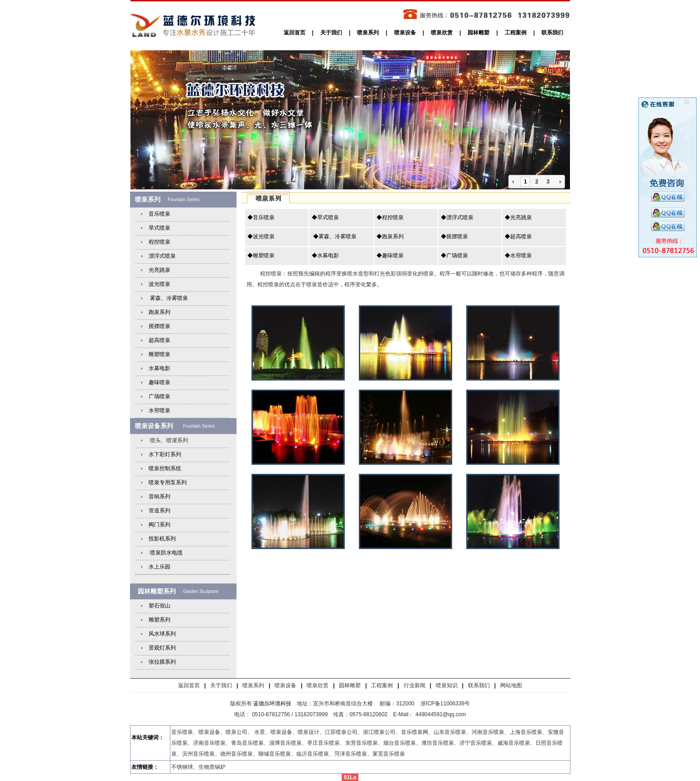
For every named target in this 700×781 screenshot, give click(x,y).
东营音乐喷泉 (362, 743)
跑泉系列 (159, 312)
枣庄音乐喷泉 (323, 743)
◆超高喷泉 (518, 236)
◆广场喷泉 (454, 256)
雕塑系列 (159, 620)
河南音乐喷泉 (488, 732)
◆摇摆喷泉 (454, 236)
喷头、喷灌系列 (168, 440)
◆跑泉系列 (390, 236)
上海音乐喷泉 (526, 732)
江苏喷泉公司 (341, 732)
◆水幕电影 (325, 256)
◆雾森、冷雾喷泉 (334, 236)
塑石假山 (159, 606)
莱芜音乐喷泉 (389, 754)
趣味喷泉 (159, 382)
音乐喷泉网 (415, 732)
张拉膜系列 (162, 662)
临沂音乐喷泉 (313, 754)
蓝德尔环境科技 (272, 704)
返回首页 (294, 33)
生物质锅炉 (212, 767)
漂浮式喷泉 (162, 256)
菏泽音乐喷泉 (351, 754)
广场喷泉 (159, 396)
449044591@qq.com (442, 714)
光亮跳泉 (159, 270)
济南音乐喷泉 (209, 743)
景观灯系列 (162, 648)
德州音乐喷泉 (237, 754)
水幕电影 (159, 368)
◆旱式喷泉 (325, 217)
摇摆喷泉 (159, 326)
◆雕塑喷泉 (261, 256)
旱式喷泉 (159, 228)
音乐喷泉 (159, 214)
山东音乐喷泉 (450, 732)
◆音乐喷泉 (261, 217)
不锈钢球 (182, 767)
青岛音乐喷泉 (247, 743)
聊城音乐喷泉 (275, 754)
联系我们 (552, 33)
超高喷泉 (159, 340)
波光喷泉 (159, 284)
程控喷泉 (159, 242)
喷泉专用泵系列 (168, 482)
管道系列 (159, 511)
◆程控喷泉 (390, 217)
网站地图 (511, 685)
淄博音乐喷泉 (285, 743)
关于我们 (331, 33)
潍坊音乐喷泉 (438, 743)
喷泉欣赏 (442, 33)
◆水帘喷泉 (518, 256)
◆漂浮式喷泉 (457, 217)
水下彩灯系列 (165, 454)
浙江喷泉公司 (379, 732)
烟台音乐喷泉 (400, 743)
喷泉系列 (368, 33)
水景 (260, 732)
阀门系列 (159, 525)
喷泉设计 (309, 732)
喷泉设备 (405, 33)
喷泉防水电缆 (166, 553)
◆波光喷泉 (261, 236)
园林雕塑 (478, 33)
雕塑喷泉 (159, 354)
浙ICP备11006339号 (445, 704)
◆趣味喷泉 (390, 256)
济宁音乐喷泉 (476, 743)
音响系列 (159, 497)
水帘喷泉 (159, 410)
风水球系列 (162, 634)
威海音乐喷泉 (514, 743)
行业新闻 (415, 685)
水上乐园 (159, 567)
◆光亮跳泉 (518, 217)
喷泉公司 (237, 732)
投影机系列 (162, 539)
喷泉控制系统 (165, 468)
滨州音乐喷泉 (198, 754)
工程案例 (516, 33)
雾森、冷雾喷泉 (168, 298)
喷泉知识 (447, 685)
